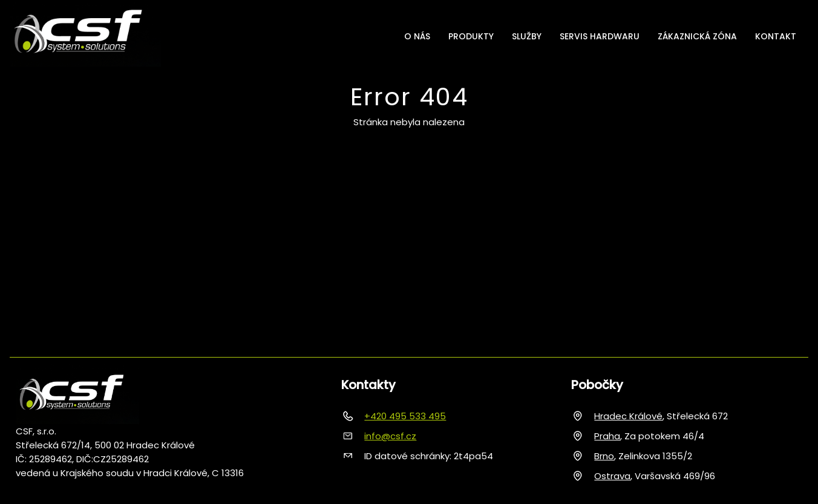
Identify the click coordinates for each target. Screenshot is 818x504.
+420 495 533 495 (405, 416)
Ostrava (612, 476)
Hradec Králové (628, 416)
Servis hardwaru (600, 36)
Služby (527, 36)
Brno (604, 456)
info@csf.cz (390, 436)
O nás (417, 36)
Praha (607, 436)
